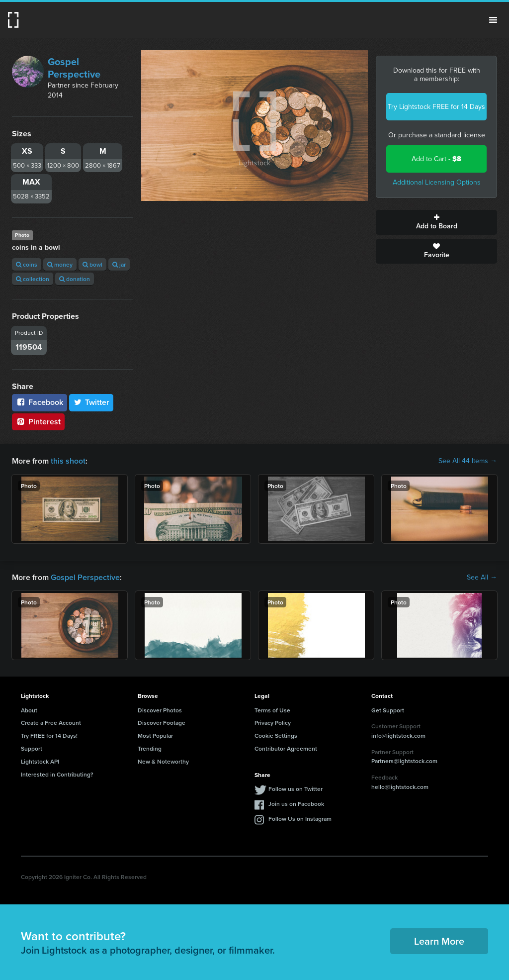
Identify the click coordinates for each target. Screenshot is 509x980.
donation (75, 279)
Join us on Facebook (296, 804)
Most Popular (155, 735)
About (29, 710)
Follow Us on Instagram (300, 819)
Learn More (439, 941)
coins (27, 264)
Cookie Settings (276, 735)
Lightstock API (40, 761)
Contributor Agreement (286, 748)
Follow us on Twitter (296, 789)
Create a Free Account (51, 723)
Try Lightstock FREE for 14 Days (436, 107)
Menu (493, 20)
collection (33, 279)
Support (32, 748)
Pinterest (38, 422)
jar (119, 264)
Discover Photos (160, 710)
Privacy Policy (273, 723)
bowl (92, 264)
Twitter (91, 402)
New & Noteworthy (163, 761)
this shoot (68, 461)
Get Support (388, 710)
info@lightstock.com (398, 735)
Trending (150, 748)
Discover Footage (162, 723)
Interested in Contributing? (57, 774)
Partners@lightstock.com (404, 761)
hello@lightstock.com (400, 787)
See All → (482, 578)
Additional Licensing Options (437, 182)
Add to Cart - (436, 159)
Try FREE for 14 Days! (49, 735)
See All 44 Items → (468, 461)
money (60, 264)
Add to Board (436, 222)
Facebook (40, 402)
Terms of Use (272, 710)
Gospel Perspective (74, 68)
